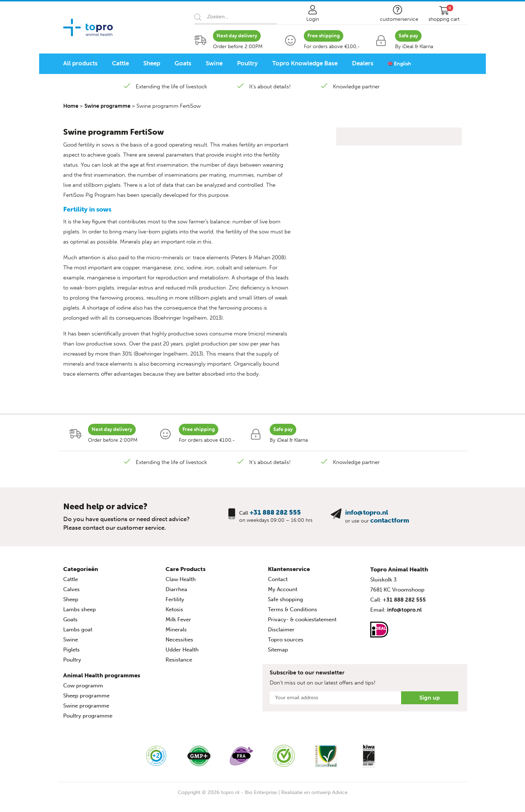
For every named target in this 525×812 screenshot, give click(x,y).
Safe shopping (285, 599)
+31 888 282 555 (275, 512)
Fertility (175, 599)
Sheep (152, 63)
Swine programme (107, 106)
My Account (283, 589)
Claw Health (181, 579)
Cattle (120, 63)
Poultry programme (88, 716)
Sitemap (278, 650)
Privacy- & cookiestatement (302, 620)
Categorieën (81, 569)
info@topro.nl (367, 512)
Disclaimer (281, 630)
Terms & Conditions (292, 609)
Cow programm (83, 686)
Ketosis (174, 609)
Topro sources (286, 640)
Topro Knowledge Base (305, 63)
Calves (71, 589)
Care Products (186, 569)
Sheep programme (86, 696)
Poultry (247, 63)
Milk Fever (178, 620)
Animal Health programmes (102, 675)
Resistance (179, 660)
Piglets (71, 650)
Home (71, 106)
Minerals (176, 630)
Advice (340, 792)
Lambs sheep (80, 609)
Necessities (179, 640)
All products (80, 63)
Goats (183, 63)
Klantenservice (289, 569)
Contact (278, 579)
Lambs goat (78, 630)
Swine (214, 63)
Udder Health (182, 650)
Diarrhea (176, 589)
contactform (390, 520)
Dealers (363, 63)
